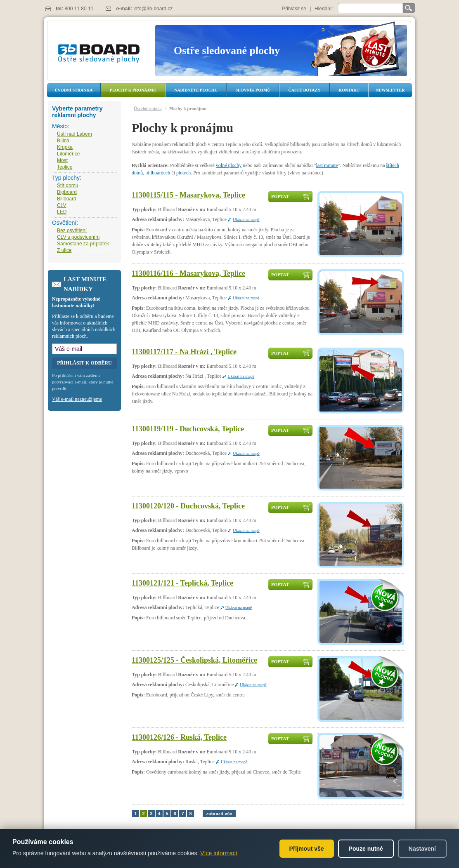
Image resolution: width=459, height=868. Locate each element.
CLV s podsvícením (78, 237)
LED (62, 212)
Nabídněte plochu (196, 90)
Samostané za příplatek (83, 244)
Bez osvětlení (72, 231)
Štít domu (67, 186)
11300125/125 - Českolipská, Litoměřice (194, 660)
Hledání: (324, 9)
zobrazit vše (219, 814)
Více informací (219, 853)
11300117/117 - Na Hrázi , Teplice (184, 352)
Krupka (65, 147)
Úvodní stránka (74, 90)
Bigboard (67, 192)
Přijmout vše (307, 849)
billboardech (158, 173)
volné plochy (229, 165)
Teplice (65, 167)
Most (62, 160)
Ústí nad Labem (75, 134)
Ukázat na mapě (246, 220)
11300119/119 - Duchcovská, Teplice (188, 429)
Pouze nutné (366, 849)
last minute (327, 165)
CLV (62, 205)
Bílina (63, 141)
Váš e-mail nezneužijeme (77, 399)
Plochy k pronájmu (133, 90)
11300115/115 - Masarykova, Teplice (188, 195)
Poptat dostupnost (287, 198)
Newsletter (390, 90)
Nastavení (422, 849)
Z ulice (64, 250)
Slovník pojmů (253, 90)
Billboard (67, 199)
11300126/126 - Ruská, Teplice (179, 737)
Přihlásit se (294, 9)
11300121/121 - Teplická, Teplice (182, 583)
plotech (183, 173)
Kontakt (349, 90)
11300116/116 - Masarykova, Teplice (188, 273)
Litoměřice (68, 154)
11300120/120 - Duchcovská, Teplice (188, 506)
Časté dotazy (305, 90)
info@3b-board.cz (153, 9)
